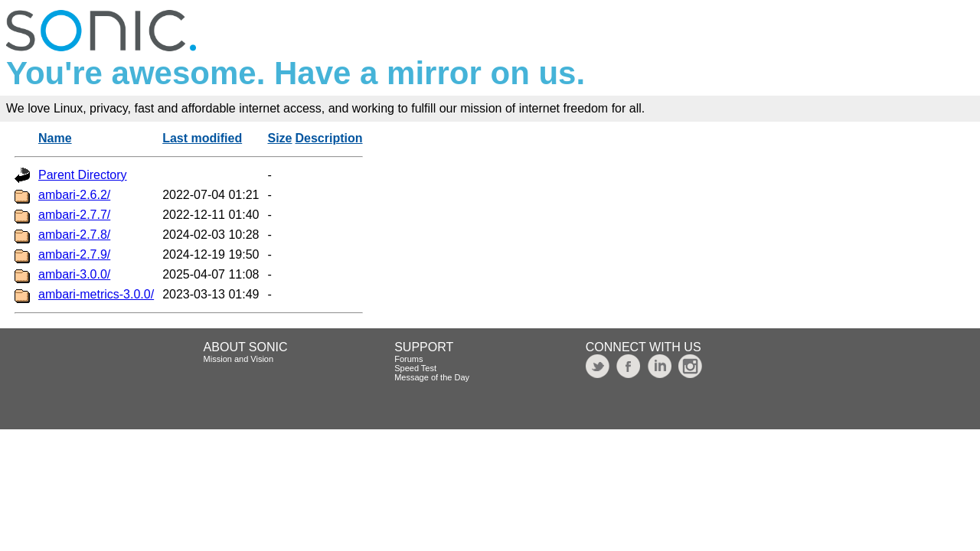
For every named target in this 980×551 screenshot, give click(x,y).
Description (329, 138)
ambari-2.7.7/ (74, 215)
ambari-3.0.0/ (74, 274)
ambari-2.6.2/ (74, 195)
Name (55, 138)
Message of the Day (432, 377)
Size (279, 138)
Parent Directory (83, 175)
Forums (408, 359)
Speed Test (415, 368)
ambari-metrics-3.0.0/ (96, 294)
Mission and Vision (239, 359)
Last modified (202, 138)
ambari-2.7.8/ (74, 235)
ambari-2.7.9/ (74, 254)
